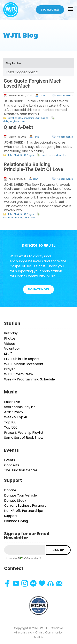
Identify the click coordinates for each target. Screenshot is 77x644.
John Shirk (28, 118)
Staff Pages (42, 118)
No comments (65, 95)
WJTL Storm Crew (19, 374)
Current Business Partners (25, 506)
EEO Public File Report (22, 359)
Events (10, 460)
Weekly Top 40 (16, 417)
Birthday (11, 333)
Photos (10, 338)
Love (50, 155)
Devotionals (14, 118)
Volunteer (12, 349)
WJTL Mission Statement (24, 364)
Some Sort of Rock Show (24, 438)
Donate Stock (15, 501)
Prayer (10, 369)
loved (23, 121)
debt (6, 121)
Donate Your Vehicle (21, 495)
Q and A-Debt (18, 127)
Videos (9, 344)
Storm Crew (50, 10)
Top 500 (11, 427)
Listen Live (12, 402)
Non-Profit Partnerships (23, 511)
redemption (61, 155)
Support (11, 516)
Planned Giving (16, 521)
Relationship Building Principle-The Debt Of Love (33, 167)
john (42, 95)
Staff (8, 354)
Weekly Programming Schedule (29, 379)
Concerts (12, 465)
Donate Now (38, 289)
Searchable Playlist (20, 407)
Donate (10, 490)
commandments (13, 217)
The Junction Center (21, 470)
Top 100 (10, 422)
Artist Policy (14, 412)
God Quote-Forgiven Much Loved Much (33, 83)
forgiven (14, 121)
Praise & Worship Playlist (24, 433)
